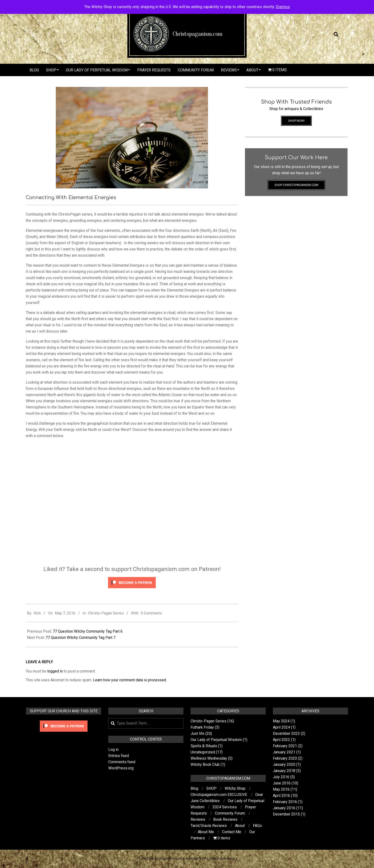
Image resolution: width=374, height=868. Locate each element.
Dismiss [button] (283, 7)
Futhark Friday (202, 727)
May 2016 (281, 789)
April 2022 (281, 740)
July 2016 (281, 777)
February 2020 (285, 758)
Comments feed (122, 762)
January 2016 (284, 808)
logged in (55, 671)
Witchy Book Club (205, 765)
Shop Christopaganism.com (296, 185)
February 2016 (285, 802)
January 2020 (284, 765)
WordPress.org (121, 768)
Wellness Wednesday (209, 758)
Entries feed (119, 756)
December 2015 (286, 814)
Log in (113, 749)
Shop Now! (296, 121)
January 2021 (284, 752)
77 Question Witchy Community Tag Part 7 (81, 638)
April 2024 (281, 727)
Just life (197, 733)
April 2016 (281, 796)
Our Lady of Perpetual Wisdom (216, 740)
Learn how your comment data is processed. (130, 680)
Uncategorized (203, 752)
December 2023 (286, 733)
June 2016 (282, 783)
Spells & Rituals (204, 746)
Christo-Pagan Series (106, 613)
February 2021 (285, 746)
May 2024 (281, 721)
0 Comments (151, 613)
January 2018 (284, 771)
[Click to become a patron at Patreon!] (132, 578)
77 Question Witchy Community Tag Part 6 (88, 631)
